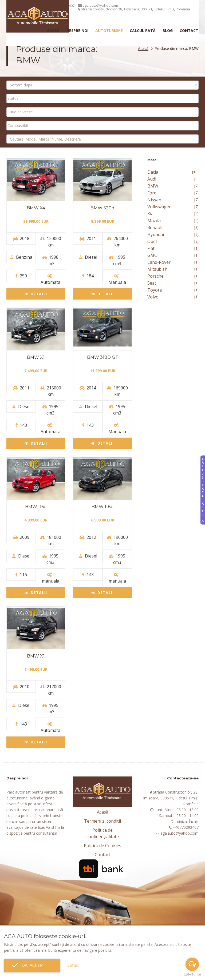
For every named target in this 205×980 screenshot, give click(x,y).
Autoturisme (109, 31)
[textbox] (101, 85)
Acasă (53, 31)
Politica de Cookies (102, 846)
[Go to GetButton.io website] (192, 975)
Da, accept (32, 965)
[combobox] (102, 85)
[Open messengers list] (192, 964)
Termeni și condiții (102, 821)
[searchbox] (102, 98)
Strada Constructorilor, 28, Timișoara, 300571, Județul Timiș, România (134, 9)
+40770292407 (186, 827)
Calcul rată (143, 31)
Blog (168, 31)
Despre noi (77, 31)
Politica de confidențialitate (103, 833)
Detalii (36, 294)
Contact (189, 31)
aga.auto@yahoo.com (98, 5)
